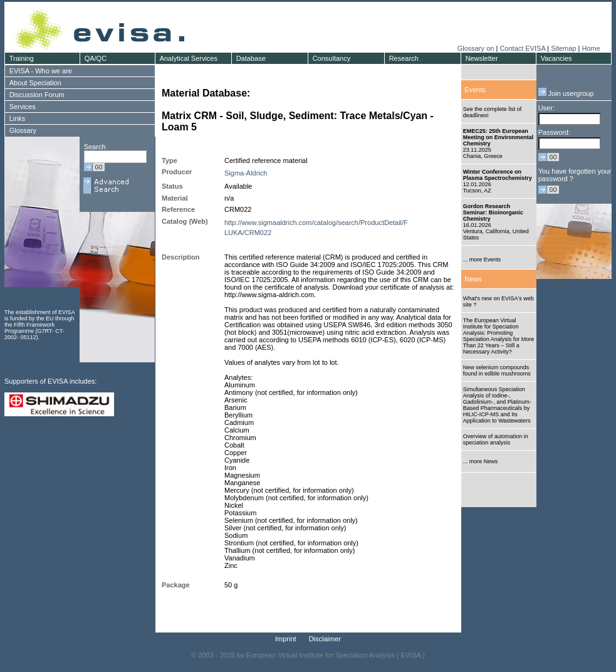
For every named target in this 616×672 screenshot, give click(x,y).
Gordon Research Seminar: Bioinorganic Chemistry (493, 213)
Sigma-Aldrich (246, 173)
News (473, 279)
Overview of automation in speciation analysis (496, 439)
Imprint (286, 639)
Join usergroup (566, 93)
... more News (481, 461)
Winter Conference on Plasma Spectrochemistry (498, 175)
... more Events (482, 260)
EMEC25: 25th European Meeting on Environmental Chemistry (499, 137)
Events (475, 90)
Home (591, 48)
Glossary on (477, 48)
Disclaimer (325, 639)
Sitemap (563, 48)
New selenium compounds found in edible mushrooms (497, 370)
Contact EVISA (522, 48)
